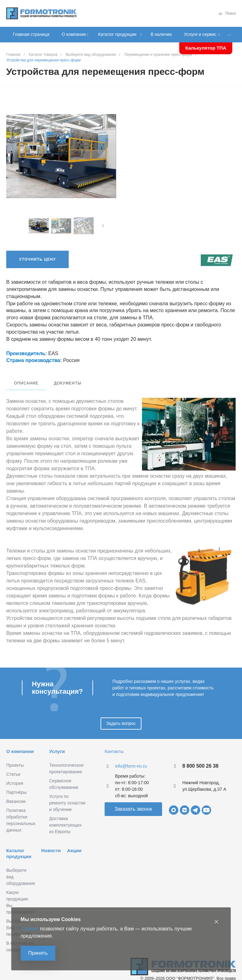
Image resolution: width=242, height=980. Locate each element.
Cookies (31, 927)
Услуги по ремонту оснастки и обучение (67, 795)
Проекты (15, 758)
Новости (51, 843)
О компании (20, 744)
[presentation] (103, 226)
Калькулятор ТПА (206, 48)
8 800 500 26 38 (200, 758)
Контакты (114, 744)
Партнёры (16, 785)
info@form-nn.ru (131, 759)
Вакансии (16, 794)
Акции (74, 843)
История (15, 776)
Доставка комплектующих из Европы (66, 818)
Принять (39, 952)
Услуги (57, 744)
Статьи (13, 767)
